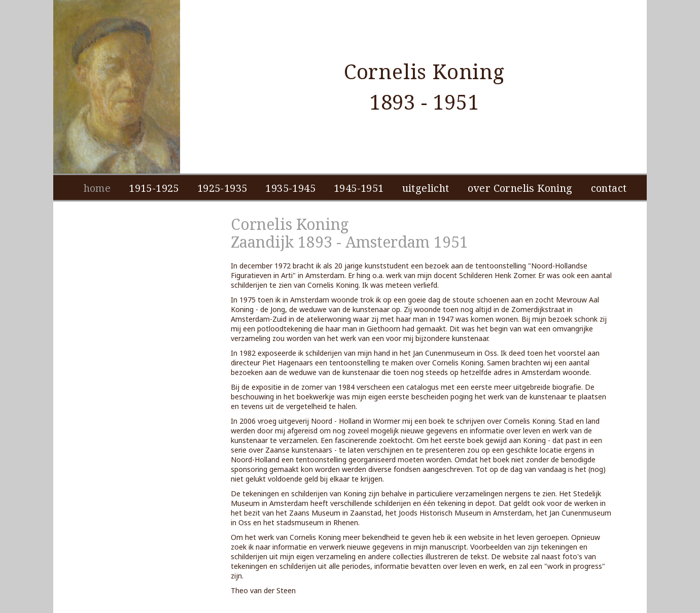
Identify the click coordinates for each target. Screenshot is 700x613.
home (97, 188)
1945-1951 (359, 188)
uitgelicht (426, 188)
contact (609, 188)
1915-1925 (154, 188)
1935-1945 (290, 188)
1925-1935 (222, 188)
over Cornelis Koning (520, 188)
